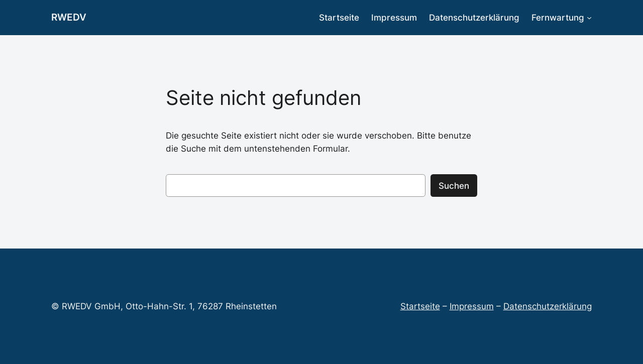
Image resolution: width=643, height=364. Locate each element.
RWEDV (69, 17)
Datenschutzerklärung (548, 306)
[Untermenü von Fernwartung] (589, 18)
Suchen (454, 186)
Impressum (472, 306)
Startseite (420, 306)
